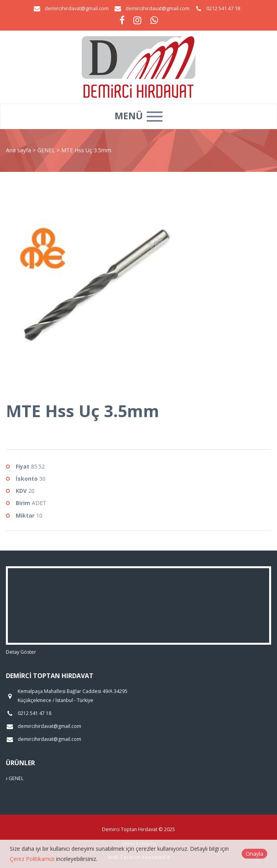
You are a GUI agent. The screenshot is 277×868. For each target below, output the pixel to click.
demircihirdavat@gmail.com (77, 8)
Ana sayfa (18, 150)
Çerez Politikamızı (32, 859)
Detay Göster (21, 652)
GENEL (47, 150)
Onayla (254, 854)
